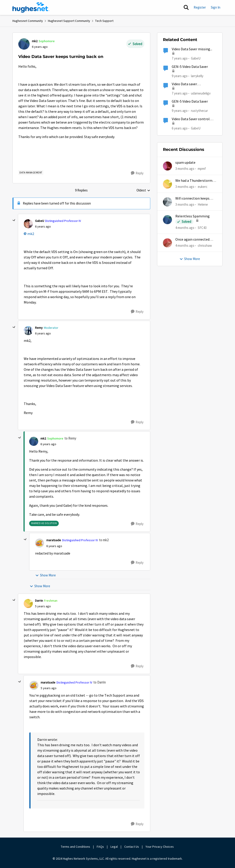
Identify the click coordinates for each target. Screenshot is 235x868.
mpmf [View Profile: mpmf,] (202, 169)
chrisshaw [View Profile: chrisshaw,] (205, 245)
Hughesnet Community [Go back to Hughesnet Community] (28, 21)
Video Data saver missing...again (184, 84)
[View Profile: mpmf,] (167, 166)
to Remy (70, 438)
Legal (114, 847)
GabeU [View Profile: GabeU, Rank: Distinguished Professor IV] (40, 221)
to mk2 (104, 540)
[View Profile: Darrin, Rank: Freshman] (28, 603)
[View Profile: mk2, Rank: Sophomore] (24, 44)
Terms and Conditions (75, 847)
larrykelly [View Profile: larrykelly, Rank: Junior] (197, 76)
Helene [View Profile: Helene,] (203, 204)
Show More (46, 575)
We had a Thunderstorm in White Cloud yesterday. (196, 181)
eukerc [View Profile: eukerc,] (203, 186)
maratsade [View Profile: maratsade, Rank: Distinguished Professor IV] (54, 540)
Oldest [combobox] (143, 191)
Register (200, 7)
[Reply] (137, 173)
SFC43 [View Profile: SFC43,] (202, 228)
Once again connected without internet (192, 240)
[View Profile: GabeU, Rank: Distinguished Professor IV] (28, 224)
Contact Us (132, 847)
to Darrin (100, 682)
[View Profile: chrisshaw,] (167, 243)
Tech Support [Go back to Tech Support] (104, 21)
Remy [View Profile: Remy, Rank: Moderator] (39, 328)
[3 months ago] (185, 169)
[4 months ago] (185, 228)
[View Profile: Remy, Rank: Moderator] (28, 331)
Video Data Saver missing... (192, 49)
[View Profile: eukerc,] (167, 184)
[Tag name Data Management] (31, 173)
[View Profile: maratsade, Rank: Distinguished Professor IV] (40, 543)
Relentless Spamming (193, 216)
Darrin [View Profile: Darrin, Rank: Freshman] (39, 601)
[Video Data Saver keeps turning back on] (43, 227)
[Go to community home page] (31, 7)
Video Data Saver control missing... (191, 119)
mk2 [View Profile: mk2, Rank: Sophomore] (35, 41)
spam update (185, 163)
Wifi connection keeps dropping (192, 199)
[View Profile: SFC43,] (167, 220)
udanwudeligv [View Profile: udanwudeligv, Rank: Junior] (201, 93)
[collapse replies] (14, 220)
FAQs (100, 847)
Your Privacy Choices (160, 847)
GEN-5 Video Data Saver (190, 67)
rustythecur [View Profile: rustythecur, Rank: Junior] (199, 111)
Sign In (216, 7)
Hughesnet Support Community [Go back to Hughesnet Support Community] (69, 21)
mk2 (31, 234)
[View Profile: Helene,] (167, 202)
